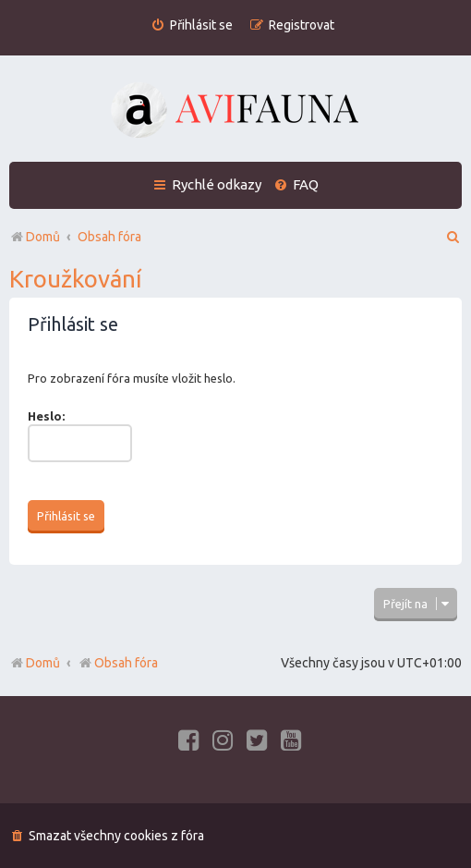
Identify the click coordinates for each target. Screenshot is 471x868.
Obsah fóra (118, 663)
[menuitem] (192, 25)
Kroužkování (76, 279)
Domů (43, 663)
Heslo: (46, 416)
